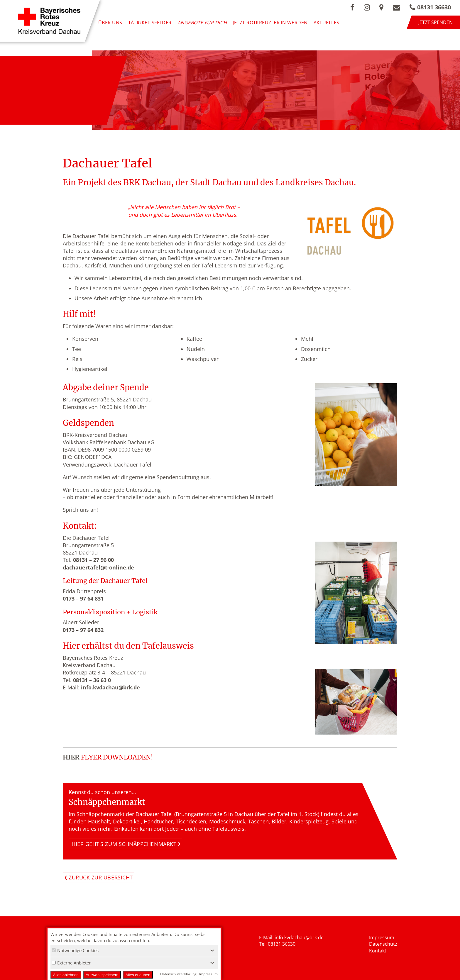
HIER (71, 757)
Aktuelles (327, 22)
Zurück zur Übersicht (101, 877)
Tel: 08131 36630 (277, 944)
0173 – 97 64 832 (83, 630)
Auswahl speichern (102, 975)
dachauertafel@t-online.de (98, 567)
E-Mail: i (267, 937)
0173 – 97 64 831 (83, 598)
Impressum (382, 937)
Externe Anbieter (71, 963)
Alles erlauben (138, 975)
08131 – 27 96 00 (93, 560)
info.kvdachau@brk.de (110, 687)
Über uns (110, 22)
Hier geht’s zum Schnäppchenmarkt (124, 844)
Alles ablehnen (66, 975)
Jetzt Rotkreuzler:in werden (270, 22)
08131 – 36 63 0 (92, 680)
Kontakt (378, 951)
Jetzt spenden (436, 22)
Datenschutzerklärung (178, 974)
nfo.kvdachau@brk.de (300, 937)
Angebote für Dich (202, 22)
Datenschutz (383, 944)
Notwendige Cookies (75, 950)
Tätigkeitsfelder (150, 22)
